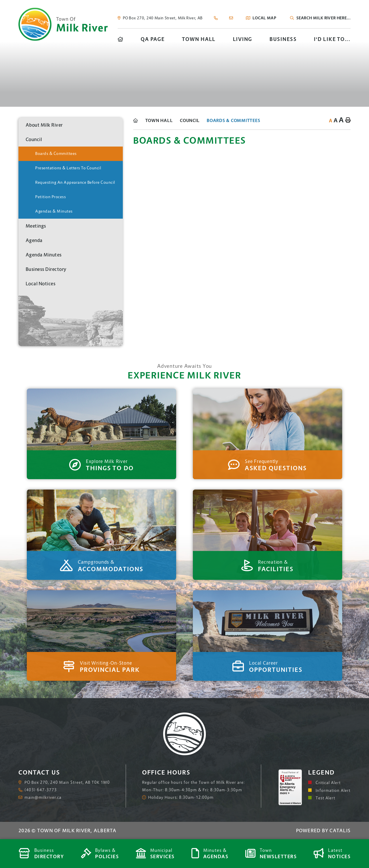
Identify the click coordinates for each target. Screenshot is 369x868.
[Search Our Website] (324, 18)
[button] (114, 139)
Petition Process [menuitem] (50, 197)
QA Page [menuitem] (153, 39)
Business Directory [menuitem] (46, 269)
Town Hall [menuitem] (199, 39)
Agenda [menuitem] (34, 240)
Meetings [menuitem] (36, 226)
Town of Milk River (63, 24)
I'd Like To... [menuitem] (332, 39)
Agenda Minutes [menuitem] (44, 255)
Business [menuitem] (283, 39)
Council (190, 120)
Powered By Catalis (323, 830)
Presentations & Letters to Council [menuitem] (68, 168)
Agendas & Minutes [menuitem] (54, 211)
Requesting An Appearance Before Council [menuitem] (75, 182)
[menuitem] (121, 39)
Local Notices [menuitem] (41, 284)
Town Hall (159, 120)
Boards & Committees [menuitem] (56, 153)
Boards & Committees (233, 120)
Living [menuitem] (243, 39)
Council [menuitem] (34, 139)
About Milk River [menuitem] (44, 125)
